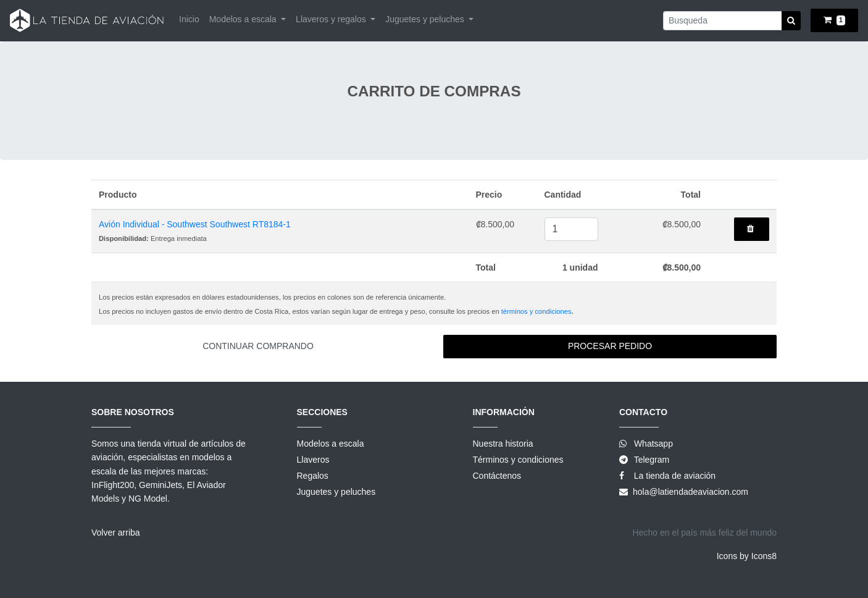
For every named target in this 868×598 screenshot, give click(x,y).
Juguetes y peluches (336, 492)
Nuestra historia (503, 444)
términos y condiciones (536, 311)
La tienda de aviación (674, 476)
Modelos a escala (331, 444)
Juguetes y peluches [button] (426, 19)
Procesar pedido (610, 346)
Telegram (652, 460)
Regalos (313, 476)
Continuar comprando (258, 346)
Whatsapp (653, 444)
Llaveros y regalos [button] (332, 19)
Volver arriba (116, 533)
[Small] (723, 21)
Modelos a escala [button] (244, 19)
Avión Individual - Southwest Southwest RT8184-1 (195, 224)
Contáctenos (497, 476)
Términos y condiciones (518, 460)
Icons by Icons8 (747, 556)
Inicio (189, 19)
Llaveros (313, 460)
